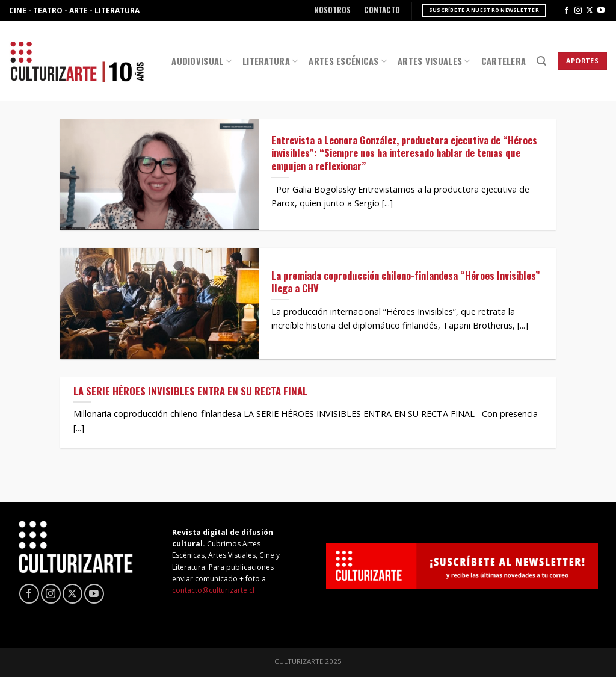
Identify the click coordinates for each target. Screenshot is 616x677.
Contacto (382, 10)
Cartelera (504, 61)
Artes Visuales (434, 61)
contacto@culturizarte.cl (213, 590)
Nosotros (332, 10)
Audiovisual (202, 61)
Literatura (270, 61)
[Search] (541, 61)
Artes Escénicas (348, 61)
